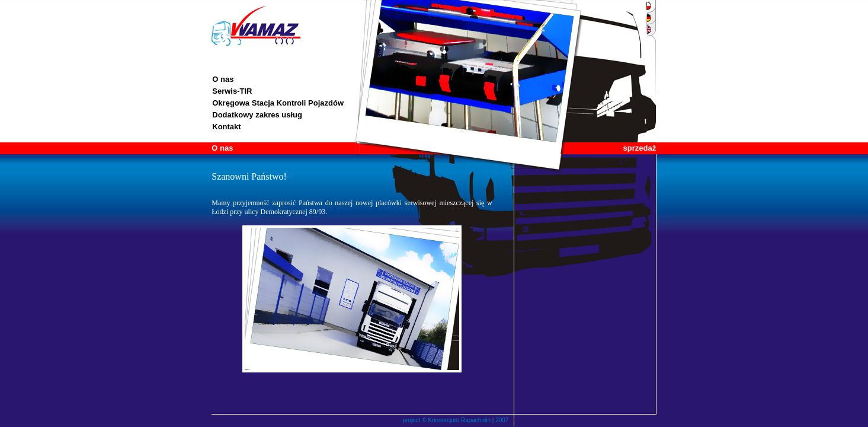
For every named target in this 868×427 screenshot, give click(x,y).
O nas (223, 79)
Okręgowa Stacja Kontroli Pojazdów (278, 103)
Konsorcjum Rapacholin (459, 420)
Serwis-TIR (232, 91)
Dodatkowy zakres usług (257, 115)
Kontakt (226, 127)
